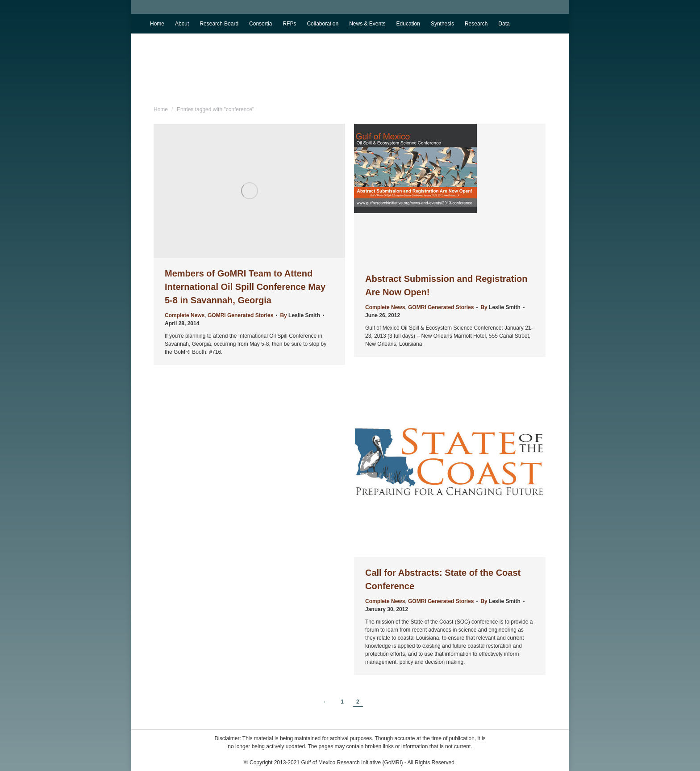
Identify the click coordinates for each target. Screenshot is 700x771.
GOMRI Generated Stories (240, 315)
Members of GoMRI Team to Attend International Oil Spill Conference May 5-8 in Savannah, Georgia (245, 287)
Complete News (185, 315)
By (300, 315)
